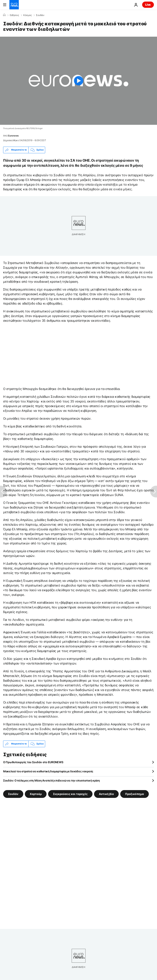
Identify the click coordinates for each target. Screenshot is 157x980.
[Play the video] (78, 81)
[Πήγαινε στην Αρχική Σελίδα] (14, 5)
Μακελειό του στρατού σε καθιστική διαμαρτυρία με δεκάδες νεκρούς (48, 771)
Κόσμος (27, 15)
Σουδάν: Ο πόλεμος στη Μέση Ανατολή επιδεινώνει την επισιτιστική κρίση (52, 780)
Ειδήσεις (14, 15)
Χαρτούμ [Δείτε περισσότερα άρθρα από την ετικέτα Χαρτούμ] (36, 794)
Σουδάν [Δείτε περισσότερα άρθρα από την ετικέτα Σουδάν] (13, 794)
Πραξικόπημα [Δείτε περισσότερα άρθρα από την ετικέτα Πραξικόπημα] (135, 794)
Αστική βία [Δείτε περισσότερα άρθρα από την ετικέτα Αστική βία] (106, 794)
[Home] (4, 15)
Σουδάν (40, 15)
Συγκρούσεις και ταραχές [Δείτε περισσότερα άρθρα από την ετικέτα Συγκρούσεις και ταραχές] (70, 794)
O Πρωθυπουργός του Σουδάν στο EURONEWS (33, 762)
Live (148, 5)
